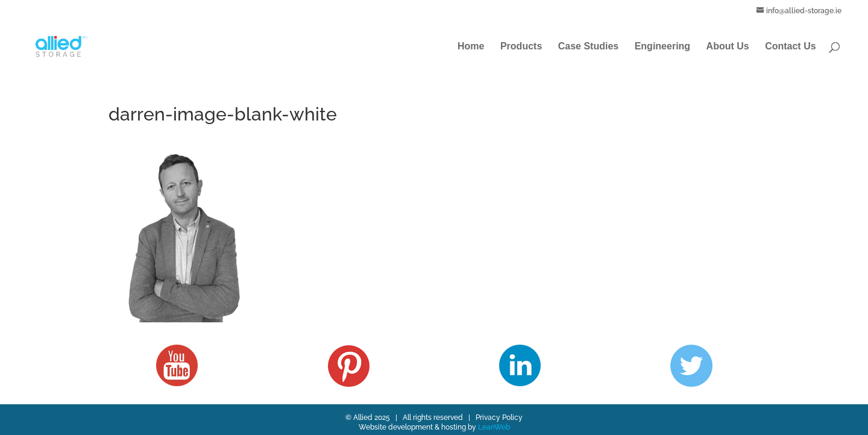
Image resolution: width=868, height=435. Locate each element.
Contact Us (790, 47)
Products (521, 47)
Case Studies (588, 47)
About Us (728, 47)
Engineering (662, 47)
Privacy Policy (499, 418)
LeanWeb (494, 427)
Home (471, 47)
